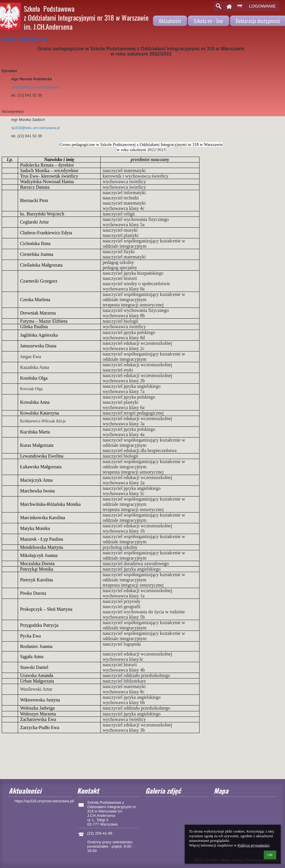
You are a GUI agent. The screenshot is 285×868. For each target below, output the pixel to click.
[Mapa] (245, 816)
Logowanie (262, 6)
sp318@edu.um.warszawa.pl (36, 87)
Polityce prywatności (253, 845)
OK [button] (270, 855)
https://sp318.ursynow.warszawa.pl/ (44, 801)
